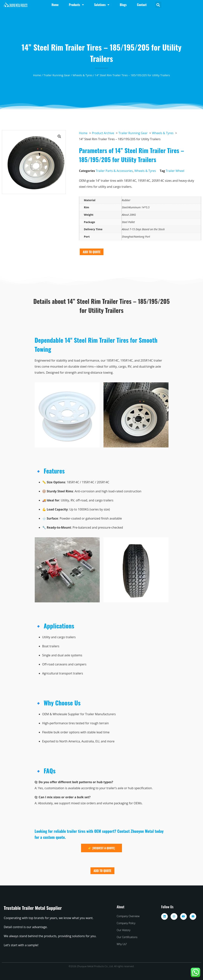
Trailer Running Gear (57, 75)
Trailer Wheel (175, 171)
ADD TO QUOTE (92, 252)
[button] (158, 5)
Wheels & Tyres (82, 75)
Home (37, 75)
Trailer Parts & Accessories (114, 171)
